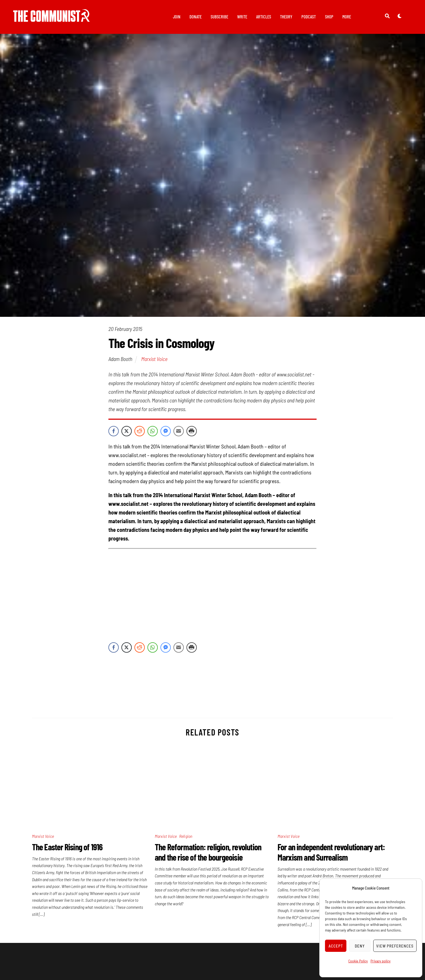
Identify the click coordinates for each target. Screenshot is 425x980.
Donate (196, 17)
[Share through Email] (179, 432)
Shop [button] (329, 17)
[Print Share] (192, 432)
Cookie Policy (358, 961)
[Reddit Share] (140, 432)
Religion (186, 837)
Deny (360, 946)
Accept (336, 946)
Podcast (309, 17)
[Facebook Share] (114, 432)
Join (177, 17)
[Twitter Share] (127, 432)
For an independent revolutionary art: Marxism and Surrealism (331, 853)
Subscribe (219, 17)
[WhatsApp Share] (153, 432)
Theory (286, 17)
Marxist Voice (154, 360)
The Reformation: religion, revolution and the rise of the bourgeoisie (208, 853)
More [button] (347, 17)
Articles (264, 17)
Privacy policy (381, 961)
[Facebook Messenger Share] (166, 432)
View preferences (395, 946)
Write (242, 17)
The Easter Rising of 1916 (67, 848)
